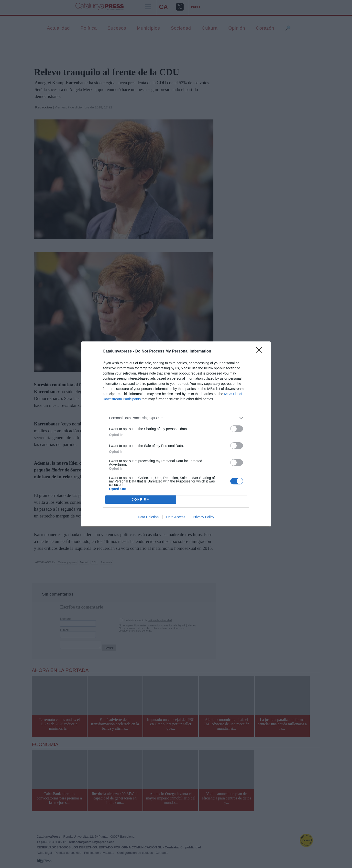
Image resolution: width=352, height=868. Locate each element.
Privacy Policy (203, 517)
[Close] (261, 351)
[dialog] (176, 434)
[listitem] (176, 418)
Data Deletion (148, 517)
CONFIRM (141, 499)
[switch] (237, 428)
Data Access (176, 517)
